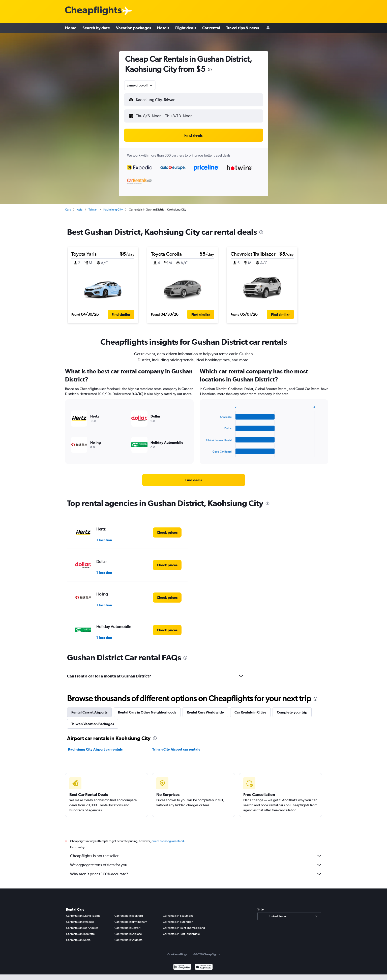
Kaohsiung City (113, 210)
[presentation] (210, 70)
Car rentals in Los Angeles (82, 928)
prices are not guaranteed (168, 841)
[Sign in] (268, 28)
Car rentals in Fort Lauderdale (181, 934)
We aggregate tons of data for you (196, 865)
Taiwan (93, 210)
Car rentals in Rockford (129, 916)
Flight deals (186, 28)
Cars (68, 210)
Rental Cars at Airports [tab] (89, 712)
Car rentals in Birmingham (131, 922)
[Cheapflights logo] (93, 11)
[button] (194, 100)
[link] (194, 480)
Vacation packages (133, 28)
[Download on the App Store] (204, 968)
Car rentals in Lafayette (80, 934)
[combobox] (140, 85)
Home (71, 28)
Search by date (96, 28)
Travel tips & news (243, 28)
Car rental (211, 28)
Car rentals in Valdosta (128, 940)
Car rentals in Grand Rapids (83, 916)
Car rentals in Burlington (178, 922)
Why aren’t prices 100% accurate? (196, 874)
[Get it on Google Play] (182, 968)
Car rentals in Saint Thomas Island (184, 928)
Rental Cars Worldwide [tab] (205, 712)
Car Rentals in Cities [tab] (250, 712)
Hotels (163, 28)
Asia (80, 210)
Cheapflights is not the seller (196, 856)
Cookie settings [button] (177, 954)
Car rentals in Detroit (127, 928)
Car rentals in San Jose (128, 934)
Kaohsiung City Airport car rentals (95, 749)
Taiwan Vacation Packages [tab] (93, 724)
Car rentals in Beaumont (178, 916)
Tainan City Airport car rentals (176, 749)
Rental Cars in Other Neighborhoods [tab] (147, 712)
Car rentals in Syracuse (80, 922)
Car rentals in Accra (78, 940)
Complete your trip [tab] (292, 712)
